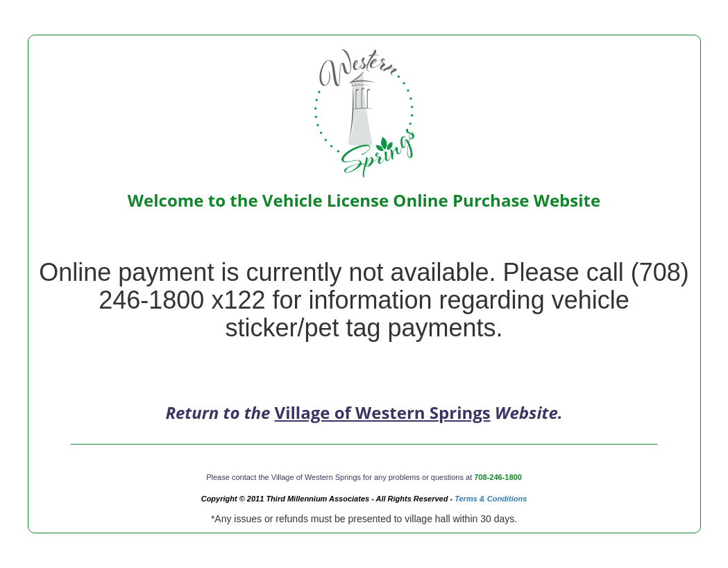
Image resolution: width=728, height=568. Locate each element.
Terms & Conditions (491, 499)
